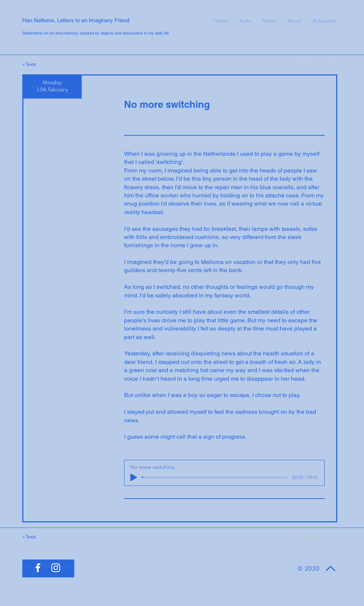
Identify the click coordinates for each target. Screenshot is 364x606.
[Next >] (327, 64)
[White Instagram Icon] (56, 568)
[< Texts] (35, 64)
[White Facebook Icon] (38, 568)
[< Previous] (305, 64)
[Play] (134, 477)
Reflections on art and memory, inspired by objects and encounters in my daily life (96, 33)
